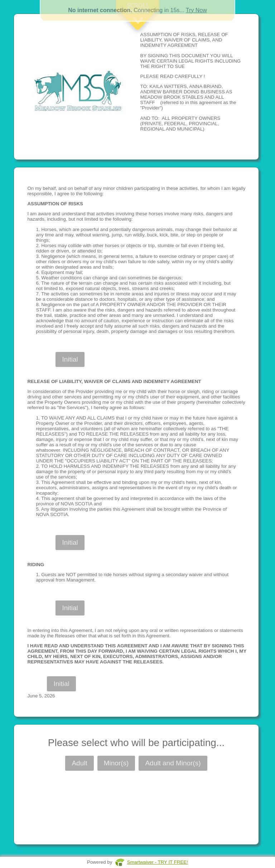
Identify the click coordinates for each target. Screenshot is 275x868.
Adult (79, 763)
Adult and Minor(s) (173, 763)
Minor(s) (116, 763)
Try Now (196, 10)
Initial (70, 359)
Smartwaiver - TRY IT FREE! (158, 862)
